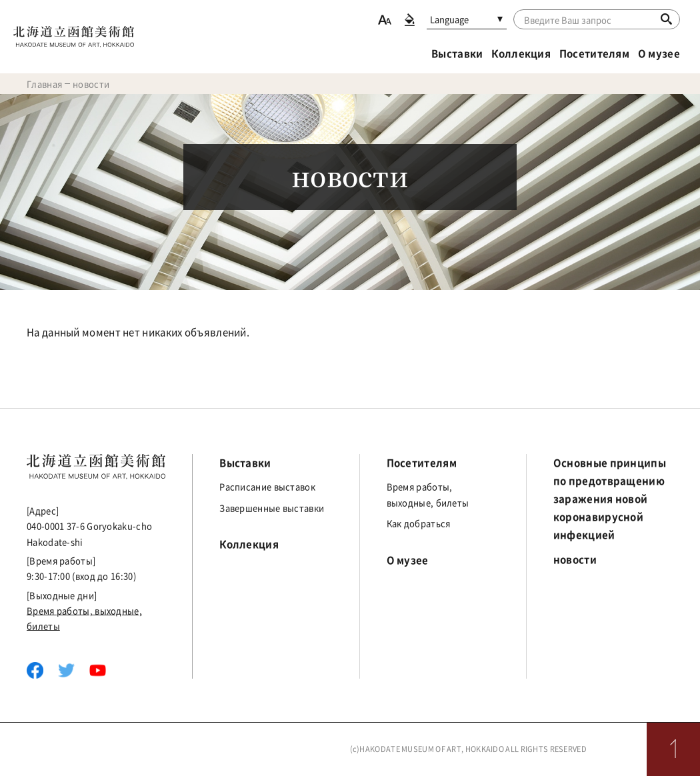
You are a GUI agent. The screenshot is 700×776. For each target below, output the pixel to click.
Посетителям (594, 53)
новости (575, 559)
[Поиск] (666, 19)
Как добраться (419, 523)
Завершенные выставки (272, 508)
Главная (44, 84)
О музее (659, 53)
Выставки (457, 53)
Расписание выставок (267, 486)
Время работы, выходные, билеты (428, 494)
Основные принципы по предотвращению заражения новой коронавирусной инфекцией (610, 499)
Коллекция (521, 53)
